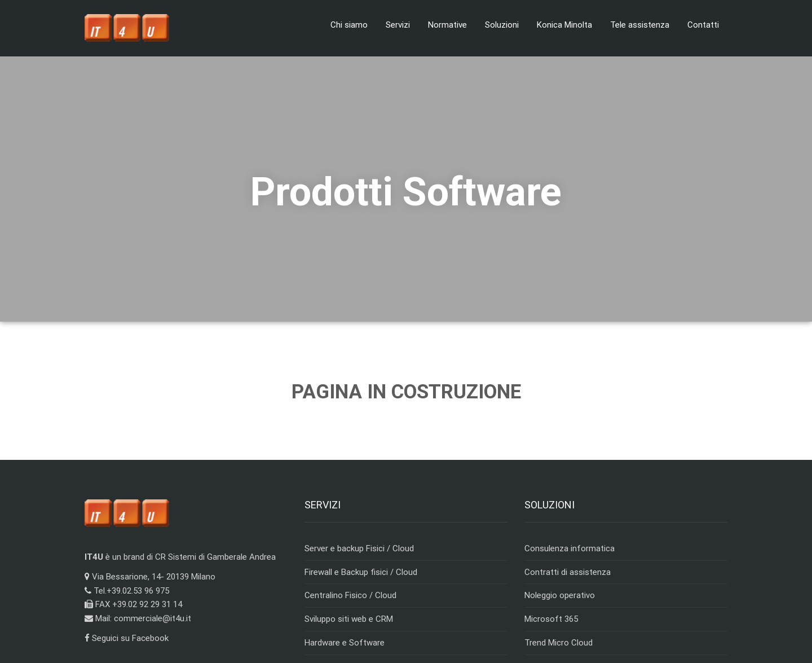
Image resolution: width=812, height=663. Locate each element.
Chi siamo (349, 25)
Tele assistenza (640, 25)
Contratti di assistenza (568, 572)
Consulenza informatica (570, 548)
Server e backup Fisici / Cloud (359, 548)
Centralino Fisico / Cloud (350, 595)
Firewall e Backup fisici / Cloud (361, 572)
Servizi (398, 25)
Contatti (703, 25)
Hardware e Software (345, 643)
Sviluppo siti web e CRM (349, 619)
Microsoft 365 (551, 619)
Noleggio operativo (560, 595)
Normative (447, 25)
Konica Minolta (564, 25)
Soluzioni (502, 25)
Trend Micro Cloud (559, 643)
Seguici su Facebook (127, 638)
